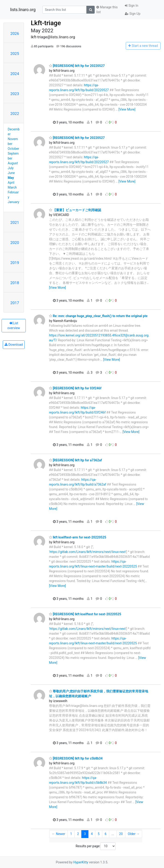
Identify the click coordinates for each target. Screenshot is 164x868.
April (11, 183)
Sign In (132, 6)
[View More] (127, 109)
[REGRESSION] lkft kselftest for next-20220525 (85, 614)
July (11, 168)
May (11, 178)
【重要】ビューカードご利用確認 (75, 210)
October (13, 149)
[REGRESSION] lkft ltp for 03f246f (75, 388)
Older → (134, 834)
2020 (15, 243)
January (14, 202)
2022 (15, 114)
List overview (14, 326)
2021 (15, 222)
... (113, 834)
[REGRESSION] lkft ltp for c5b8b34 (76, 758)
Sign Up (133, 14)
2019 (15, 263)
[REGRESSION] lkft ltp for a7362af (76, 460)
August (13, 163)
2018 (15, 283)
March (12, 187)
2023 (15, 94)
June (11, 173)
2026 (15, 33)
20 (121, 834)
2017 (15, 303)
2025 (15, 54)
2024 (15, 74)
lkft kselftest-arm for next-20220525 (78, 537)
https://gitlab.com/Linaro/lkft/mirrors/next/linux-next (88, 552)
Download (14, 345)
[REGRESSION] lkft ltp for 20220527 (77, 66)
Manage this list (107, 10)
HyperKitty (81, 862)
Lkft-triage (46, 23)
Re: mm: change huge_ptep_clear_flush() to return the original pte (98, 316)
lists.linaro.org (23, 10)
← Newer (59, 834)
